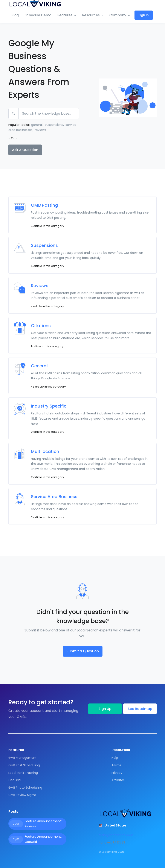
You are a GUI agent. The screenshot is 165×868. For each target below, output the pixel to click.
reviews (40, 130)
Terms (116, 765)
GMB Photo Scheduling (25, 788)
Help (115, 758)
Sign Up (105, 709)
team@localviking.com (116, 835)
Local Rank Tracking (23, 773)
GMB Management (22, 758)
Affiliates (118, 780)
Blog (15, 15)
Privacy (117, 773)
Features (65, 15)
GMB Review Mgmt (22, 795)
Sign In (144, 15)
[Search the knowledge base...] (49, 114)
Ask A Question (25, 150)
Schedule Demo (38, 15)
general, (37, 125)
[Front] (35, 4)
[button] (113, 825)
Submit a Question (83, 651)
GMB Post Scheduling (24, 765)
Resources (91, 15)
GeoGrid (15, 780)
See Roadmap (140, 709)
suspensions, (54, 125)
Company (118, 15)
